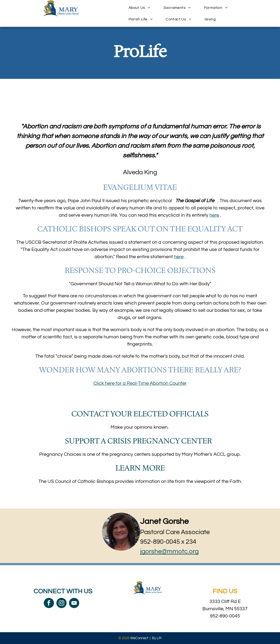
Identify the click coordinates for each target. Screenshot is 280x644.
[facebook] (49, 604)
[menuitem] (141, 8)
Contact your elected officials (140, 414)
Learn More (140, 468)
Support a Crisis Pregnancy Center (138, 441)
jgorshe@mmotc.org (169, 551)
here (214, 215)
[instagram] (61, 604)
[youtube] (74, 604)
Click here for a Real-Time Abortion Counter (140, 383)
